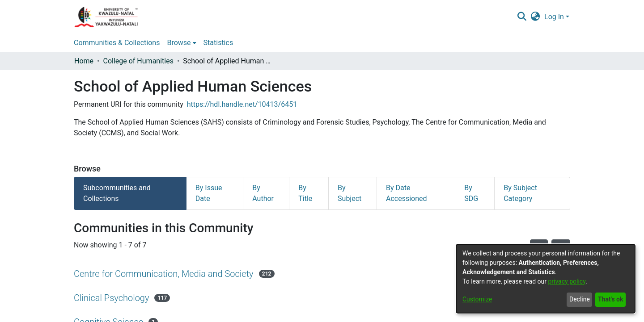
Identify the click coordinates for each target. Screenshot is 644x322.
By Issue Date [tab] (209, 193)
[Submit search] (522, 17)
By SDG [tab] (471, 193)
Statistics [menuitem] (218, 43)
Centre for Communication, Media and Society (164, 274)
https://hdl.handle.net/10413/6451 (242, 104)
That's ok (610, 299)
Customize (477, 299)
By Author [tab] (263, 193)
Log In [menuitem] (554, 17)
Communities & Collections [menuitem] (117, 43)
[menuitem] (536, 17)
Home (84, 61)
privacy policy (567, 281)
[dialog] (546, 279)
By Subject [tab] (350, 193)
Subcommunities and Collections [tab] (117, 193)
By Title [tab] (305, 193)
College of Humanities (138, 61)
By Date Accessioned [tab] (407, 193)
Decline (580, 299)
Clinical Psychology (111, 298)
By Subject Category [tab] (520, 193)
